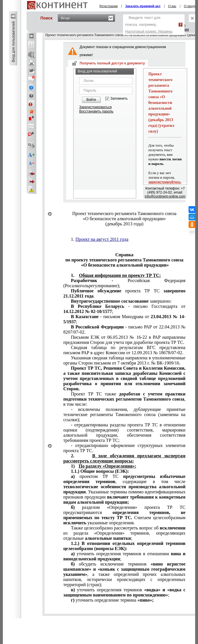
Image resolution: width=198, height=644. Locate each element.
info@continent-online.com (165, 196)
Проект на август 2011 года (102, 239)
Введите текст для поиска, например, (149, 24)
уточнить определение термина (112, 600)
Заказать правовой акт (143, 6)
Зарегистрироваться (95, 107)
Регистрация (109, 6)
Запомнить (119, 99)
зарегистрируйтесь (165, 182)
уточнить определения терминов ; (124, 592)
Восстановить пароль (96, 111)
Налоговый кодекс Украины (149, 31)
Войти (91, 100)
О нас (172, 6)
